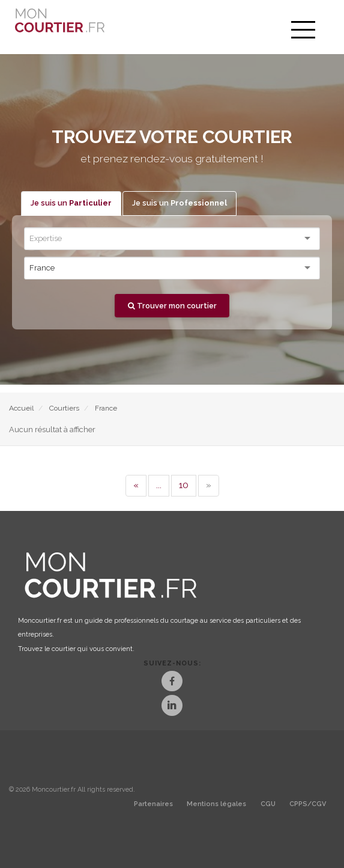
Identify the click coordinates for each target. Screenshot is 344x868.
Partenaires (153, 804)
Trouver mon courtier (172, 306)
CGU (268, 804)
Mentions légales (216, 804)
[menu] (303, 30)
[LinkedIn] (172, 707)
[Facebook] (172, 683)
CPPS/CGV (308, 804)
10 (184, 485)
